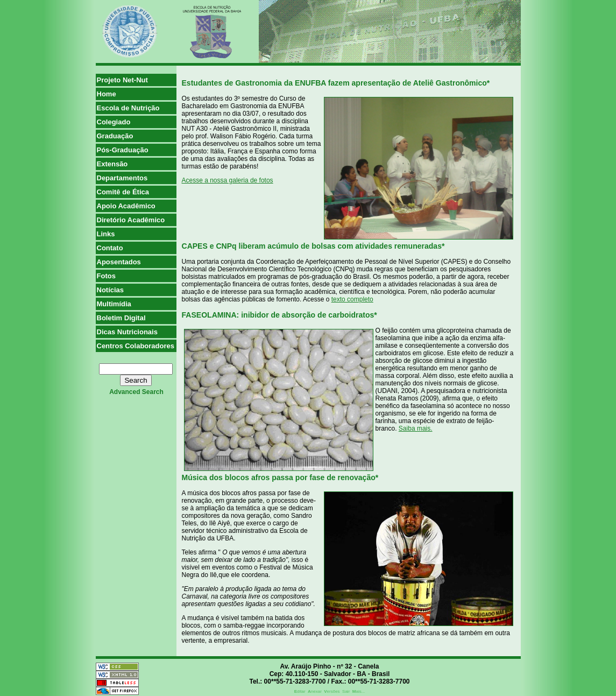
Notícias (111, 290)
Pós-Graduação (123, 150)
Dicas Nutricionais (127, 332)
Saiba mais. (416, 428)
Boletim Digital (121, 318)
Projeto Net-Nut (122, 80)
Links (106, 234)
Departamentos (122, 178)
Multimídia (114, 304)
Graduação (115, 136)
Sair (346, 691)
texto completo (352, 299)
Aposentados (119, 262)
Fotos (106, 276)
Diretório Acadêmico (131, 220)
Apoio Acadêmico (126, 206)
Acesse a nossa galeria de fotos (228, 180)
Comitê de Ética (123, 192)
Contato (110, 248)
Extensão (112, 164)
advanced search (136, 392)
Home (107, 94)
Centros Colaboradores (136, 346)
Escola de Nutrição (128, 108)
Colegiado (114, 122)
